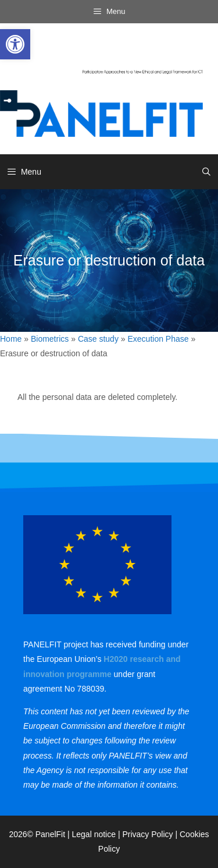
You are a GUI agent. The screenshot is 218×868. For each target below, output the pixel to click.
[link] (15, 44)
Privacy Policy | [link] (151, 834)
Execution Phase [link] (158, 339)
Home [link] (11, 339)
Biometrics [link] (50, 339)
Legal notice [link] (94, 834)
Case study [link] (98, 339)
